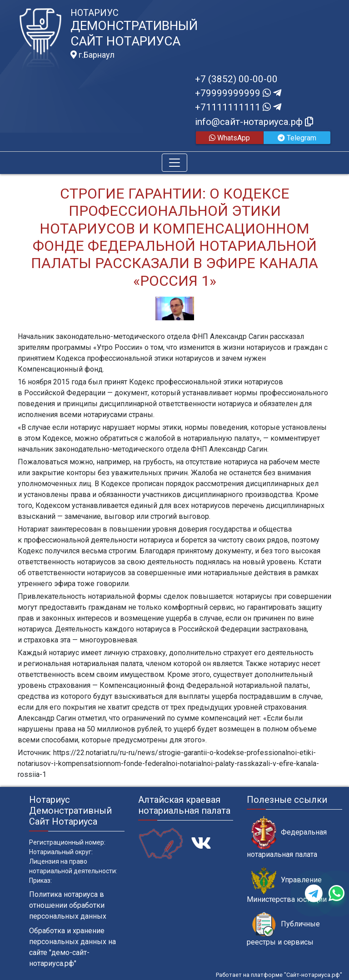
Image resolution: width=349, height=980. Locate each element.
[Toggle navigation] (174, 163)
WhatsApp (229, 138)
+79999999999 (238, 93)
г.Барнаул (92, 55)
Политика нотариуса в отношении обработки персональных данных (68, 905)
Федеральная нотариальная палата (287, 837)
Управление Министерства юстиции (287, 885)
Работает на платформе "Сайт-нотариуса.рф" (279, 975)
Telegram (297, 138)
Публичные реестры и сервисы (283, 929)
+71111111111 (238, 107)
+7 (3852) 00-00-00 (236, 79)
